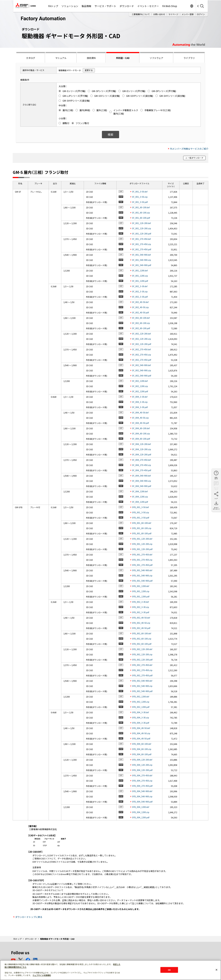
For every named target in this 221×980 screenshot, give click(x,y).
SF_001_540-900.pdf (142, 265)
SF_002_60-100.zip (141, 323)
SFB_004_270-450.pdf (142, 786)
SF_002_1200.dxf (140, 381)
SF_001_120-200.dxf (141, 223)
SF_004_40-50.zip (140, 418)
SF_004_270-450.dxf (141, 460)
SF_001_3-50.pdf (140, 202)
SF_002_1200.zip (140, 386)
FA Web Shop (170, 6)
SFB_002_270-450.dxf (142, 665)
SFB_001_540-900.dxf (142, 570)
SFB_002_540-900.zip (142, 686)
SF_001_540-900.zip (142, 260)
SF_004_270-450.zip (142, 465)
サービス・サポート (105, 6)
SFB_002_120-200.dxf (142, 649)
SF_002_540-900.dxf (141, 365)
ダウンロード (127, 6)
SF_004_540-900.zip (142, 481)
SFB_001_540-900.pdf (142, 581)
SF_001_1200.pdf (140, 281)
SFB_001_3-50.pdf (141, 518)
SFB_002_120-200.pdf (142, 660)
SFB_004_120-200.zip (142, 765)
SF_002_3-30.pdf (140, 297)
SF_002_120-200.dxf (141, 334)
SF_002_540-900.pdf (142, 376)
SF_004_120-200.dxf (141, 444)
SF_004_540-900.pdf (142, 486)
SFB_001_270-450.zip (142, 560)
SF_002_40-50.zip (140, 307)
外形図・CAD (123, 58)
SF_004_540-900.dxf (141, 476)
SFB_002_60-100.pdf (142, 644)
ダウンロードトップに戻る (29, 917)
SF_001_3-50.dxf (140, 192)
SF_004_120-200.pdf (142, 454)
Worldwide (192, 6)
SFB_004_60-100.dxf (142, 744)
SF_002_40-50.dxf (140, 302)
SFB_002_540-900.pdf (142, 691)
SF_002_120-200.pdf (142, 344)
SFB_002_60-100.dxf (142, 633)
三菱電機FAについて (141, 14)
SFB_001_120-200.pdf (142, 549)
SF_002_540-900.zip (142, 370)
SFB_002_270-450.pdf (142, 675)
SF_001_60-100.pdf (141, 218)
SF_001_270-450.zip (142, 244)
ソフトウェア (156, 58)
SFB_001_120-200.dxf (142, 539)
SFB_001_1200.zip (141, 591)
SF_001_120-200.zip (142, 228)
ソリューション (70, 6)
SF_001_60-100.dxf (141, 207)
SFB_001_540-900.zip (142, 576)
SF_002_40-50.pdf (140, 312)
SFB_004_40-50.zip (141, 733)
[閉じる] (216, 970)
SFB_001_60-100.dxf (142, 523)
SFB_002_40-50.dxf (141, 618)
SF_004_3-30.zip (140, 402)
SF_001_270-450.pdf (142, 249)
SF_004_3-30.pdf (140, 407)
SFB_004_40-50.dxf (141, 728)
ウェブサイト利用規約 (42, 975)
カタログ (31, 58)
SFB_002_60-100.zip (142, 639)
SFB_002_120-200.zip (142, 654)
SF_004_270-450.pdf (142, 470)
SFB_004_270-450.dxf (142, 775)
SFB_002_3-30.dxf (140, 602)
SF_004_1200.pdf (140, 502)
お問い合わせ (159, 14)
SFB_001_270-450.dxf (142, 555)
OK (169, 970)
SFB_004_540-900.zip (142, 796)
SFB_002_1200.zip (141, 702)
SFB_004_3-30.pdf (141, 723)
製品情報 (86, 6)
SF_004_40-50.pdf (140, 423)
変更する (89, 70)
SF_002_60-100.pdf (141, 328)
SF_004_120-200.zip (142, 449)
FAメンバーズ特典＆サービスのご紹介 (189, 149)
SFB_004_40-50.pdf (141, 739)
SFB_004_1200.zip (141, 812)
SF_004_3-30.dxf (140, 397)
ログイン (201, 14)
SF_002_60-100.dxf (141, 318)
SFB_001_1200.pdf (141, 597)
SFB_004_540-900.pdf (142, 802)
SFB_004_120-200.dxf (142, 760)
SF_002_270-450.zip (142, 355)
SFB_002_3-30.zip (141, 607)
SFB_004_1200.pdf (141, 817)
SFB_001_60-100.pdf (142, 533)
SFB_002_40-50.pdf (141, 628)
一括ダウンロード (195, 158)
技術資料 (91, 58)
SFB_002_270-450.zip (142, 670)
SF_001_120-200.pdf (142, 234)
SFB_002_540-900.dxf (142, 681)
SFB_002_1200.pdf (141, 707)
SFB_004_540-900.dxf (142, 791)
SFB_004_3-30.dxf (140, 712)
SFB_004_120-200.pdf (142, 770)
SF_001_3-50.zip (140, 197)
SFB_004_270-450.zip (142, 781)
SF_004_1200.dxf (140, 491)
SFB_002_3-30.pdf (141, 612)
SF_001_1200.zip (140, 276)
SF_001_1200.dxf (140, 271)
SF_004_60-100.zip (141, 434)
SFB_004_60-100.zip (142, 749)
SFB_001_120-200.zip (142, 544)
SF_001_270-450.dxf (141, 239)
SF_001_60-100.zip (141, 213)
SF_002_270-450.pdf (142, 360)
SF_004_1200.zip (140, 497)
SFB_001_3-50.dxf (140, 507)
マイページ (173, 14)
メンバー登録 (188, 14)
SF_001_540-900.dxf (141, 255)
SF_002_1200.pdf (140, 391)
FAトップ (53, 6)
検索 (111, 134)
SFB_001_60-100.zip (142, 528)
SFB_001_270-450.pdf (142, 565)
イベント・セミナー (148, 6)
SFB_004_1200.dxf (141, 807)
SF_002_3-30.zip (140, 291)
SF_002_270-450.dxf (141, 349)
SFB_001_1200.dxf (141, 586)
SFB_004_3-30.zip (141, 718)
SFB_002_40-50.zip (141, 623)
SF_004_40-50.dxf (140, 413)
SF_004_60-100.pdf (141, 439)
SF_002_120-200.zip (142, 339)
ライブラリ (189, 58)
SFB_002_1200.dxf (141, 697)
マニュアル (61, 58)
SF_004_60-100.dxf (141, 428)
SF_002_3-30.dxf (140, 286)
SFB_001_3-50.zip (141, 512)
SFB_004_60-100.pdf (142, 754)
